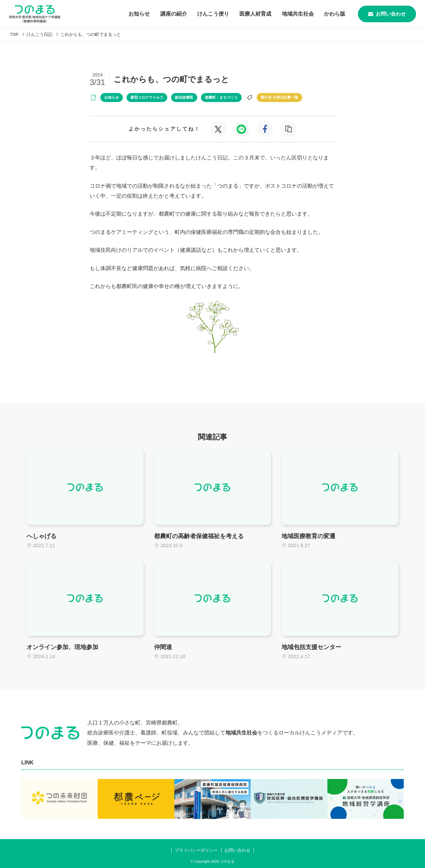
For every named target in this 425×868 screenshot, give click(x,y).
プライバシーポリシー (196, 848)
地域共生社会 (292, 14)
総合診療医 (184, 97)
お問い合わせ (384, 14)
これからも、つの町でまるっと (91, 34)
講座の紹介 (167, 14)
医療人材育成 (249, 14)
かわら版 (329, 14)
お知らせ (132, 14)
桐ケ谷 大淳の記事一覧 (279, 97)
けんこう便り (207, 14)
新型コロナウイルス (147, 97)
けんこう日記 (40, 34)
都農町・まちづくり (221, 97)
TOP (14, 34)
